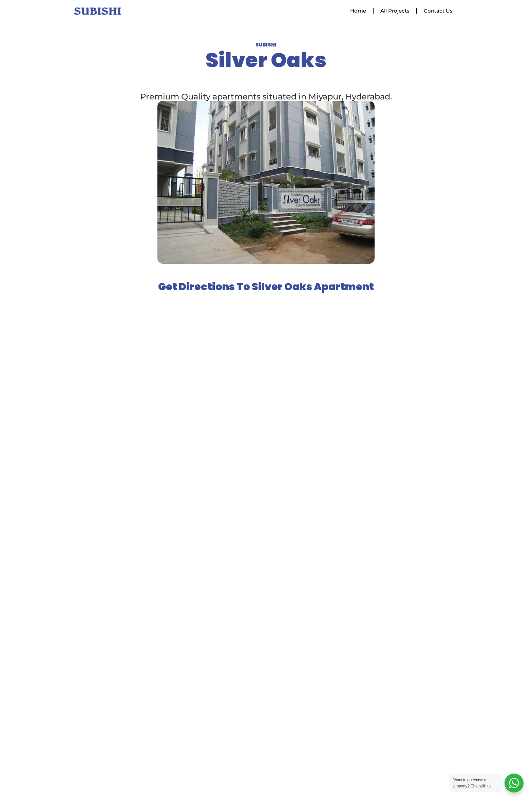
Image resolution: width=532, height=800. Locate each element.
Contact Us (438, 11)
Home (358, 11)
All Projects (395, 11)
